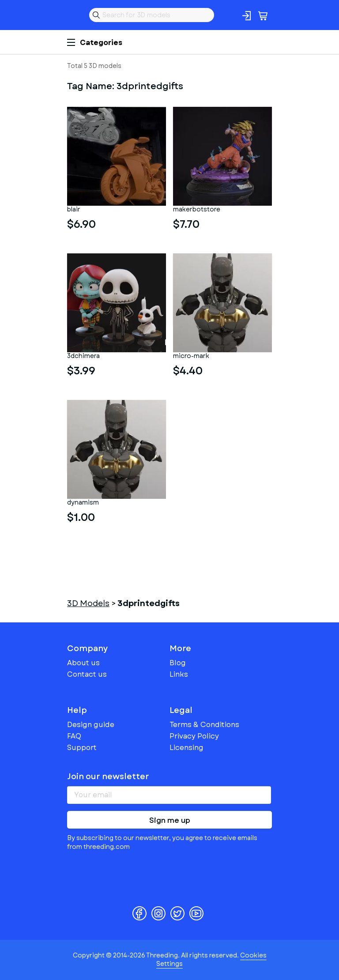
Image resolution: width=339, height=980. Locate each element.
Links (179, 674)
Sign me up (170, 820)
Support (82, 748)
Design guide (91, 725)
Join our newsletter (108, 776)
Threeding (74, 15)
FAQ (74, 736)
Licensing (186, 748)
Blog (178, 663)
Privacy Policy (194, 736)
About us (83, 663)
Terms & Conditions (204, 725)
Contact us (87, 674)
